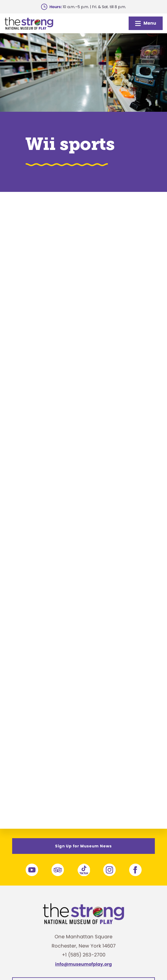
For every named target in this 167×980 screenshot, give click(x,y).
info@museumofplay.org (83, 964)
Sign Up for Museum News (83, 846)
